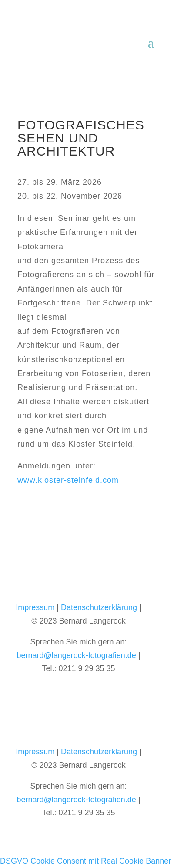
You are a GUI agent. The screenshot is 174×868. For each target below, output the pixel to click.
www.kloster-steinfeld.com (68, 480)
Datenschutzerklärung (99, 607)
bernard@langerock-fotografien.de (76, 655)
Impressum (35, 607)
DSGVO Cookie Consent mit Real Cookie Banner (85, 861)
